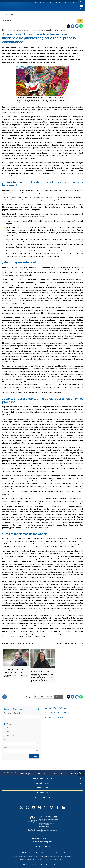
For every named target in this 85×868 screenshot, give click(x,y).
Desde (6, 741)
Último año (9, 737)
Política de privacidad (55, 862)
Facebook (73, 27)
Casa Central (61, 851)
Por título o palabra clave (13, 714)
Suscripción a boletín (58, 718)
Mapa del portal (51, 857)
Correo (65, 2)
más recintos (67, 854)
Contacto (60, 857)
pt (77, 2)
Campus (17, 854)
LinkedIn (77, 27)
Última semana (11, 729)
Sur (61, 854)
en (70, 2)
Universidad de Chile (34, 862)
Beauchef (32, 854)
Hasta (6, 748)
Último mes (10, 733)
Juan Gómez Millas (53, 854)
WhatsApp (81, 27)
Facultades (38, 2)
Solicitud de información (43, 844)
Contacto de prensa (58, 713)
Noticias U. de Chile (57, 709)
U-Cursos (50, 2)
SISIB (25, 862)
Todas (7, 725)
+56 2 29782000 (27, 857)
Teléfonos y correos (39, 857)
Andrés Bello (24, 854)
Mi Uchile (58, 2)
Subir (5, 697)
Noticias (8, 15)
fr (73, 2)
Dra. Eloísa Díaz (41, 854)
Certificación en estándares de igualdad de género (43, 830)
